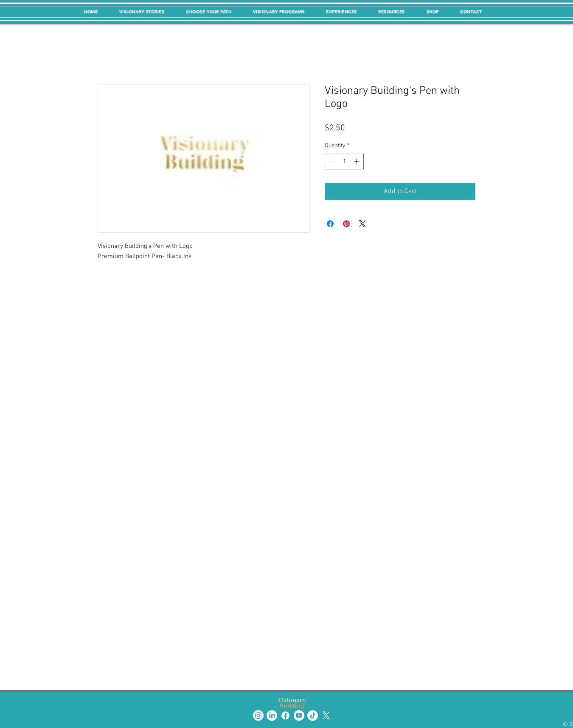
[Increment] (357, 162)
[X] (326, 715)
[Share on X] (362, 224)
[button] (142, 12)
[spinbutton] (344, 162)
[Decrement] (331, 162)
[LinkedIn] (272, 715)
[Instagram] (258, 715)
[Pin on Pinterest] (346, 224)
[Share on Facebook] (330, 224)
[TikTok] (313, 715)
